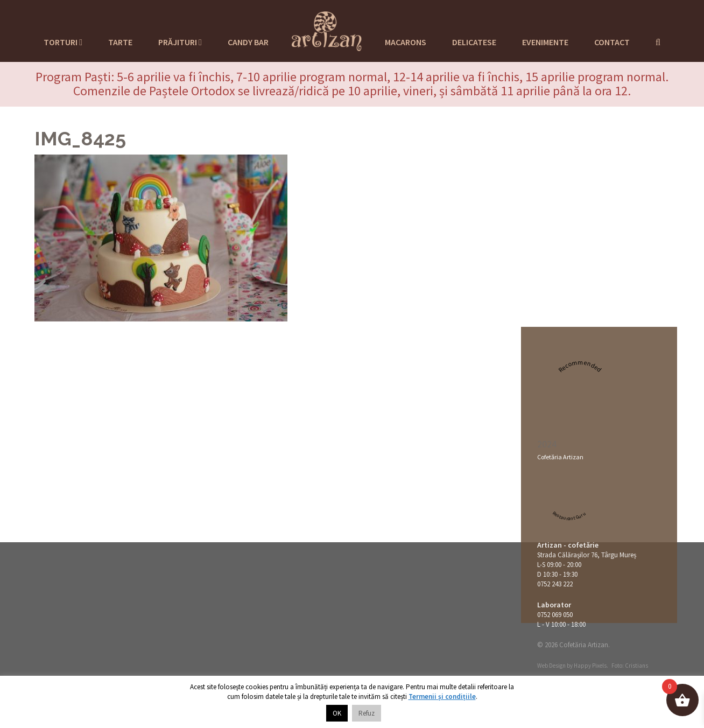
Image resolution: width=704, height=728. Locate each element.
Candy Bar (248, 42)
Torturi (63, 42)
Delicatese (474, 42)
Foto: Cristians (630, 666)
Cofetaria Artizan (327, 30)
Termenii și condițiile (442, 696)
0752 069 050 (555, 615)
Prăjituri (180, 42)
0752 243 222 (555, 584)
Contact (612, 42)
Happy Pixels (590, 666)
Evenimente (545, 42)
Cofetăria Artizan (560, 457)
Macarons (406, 42)
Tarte (120, 42)
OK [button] (337, 713)
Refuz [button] (367, 713)
